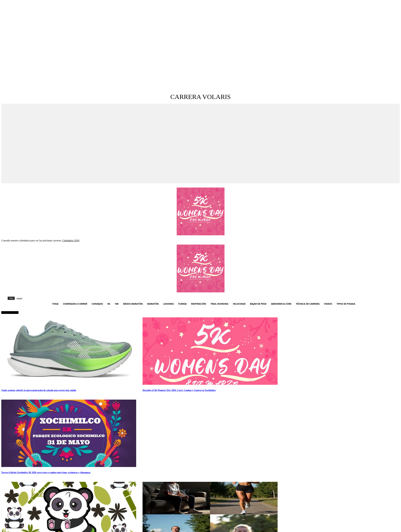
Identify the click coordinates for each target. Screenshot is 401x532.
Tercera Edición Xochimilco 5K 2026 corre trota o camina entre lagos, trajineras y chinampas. (46, 472)
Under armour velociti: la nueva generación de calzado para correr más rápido (39, 390)
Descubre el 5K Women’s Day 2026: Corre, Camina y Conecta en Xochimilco (179, 390)
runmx (19, 298)
